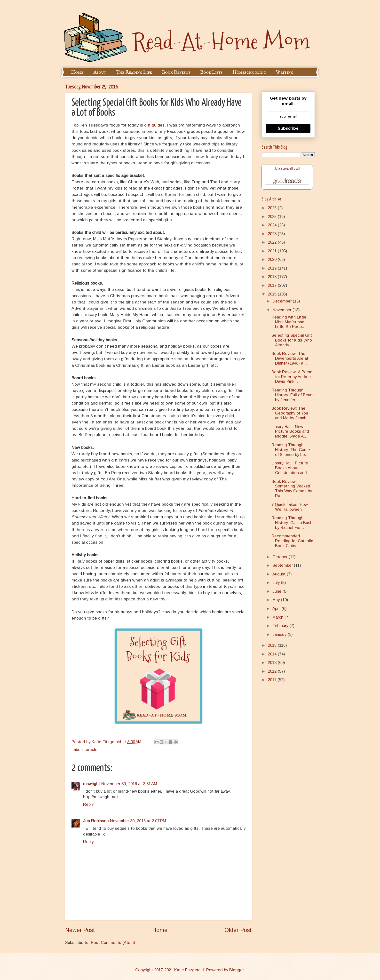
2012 (273, 671)
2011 (273, 680)
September (283, 565)
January (280, 634)
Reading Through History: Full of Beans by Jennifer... (293, 395)
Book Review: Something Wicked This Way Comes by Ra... (292, 489)
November (282, 310)
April (277, 609)
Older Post (238, 930)
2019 (273, 268)
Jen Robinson (96, 821)
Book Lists (211, 72)
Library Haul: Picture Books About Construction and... (291, 468)
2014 (273, 654)
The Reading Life (134, 72)
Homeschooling (249, 72)
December (283, 301)
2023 (273, 234)
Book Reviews (176, 72)
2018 (273, 277)
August (280, 574)
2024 (273, 225)
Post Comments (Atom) (113, 943)
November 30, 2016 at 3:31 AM (129, 784)
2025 (273, 217)
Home (77, 72)
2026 (273, 208)
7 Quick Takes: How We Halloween (290, 507)
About (100, 72)
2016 (273, 294)
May (277, 600)
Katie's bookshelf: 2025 (287, 169)
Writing (285, 72)
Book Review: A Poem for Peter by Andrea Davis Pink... (292, 377)
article (92, 750)
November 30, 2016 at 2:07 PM (138, 821)
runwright (91, 784)
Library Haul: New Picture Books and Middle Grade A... (290, 432)
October (281, 557)
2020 (273, 259)
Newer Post (80, 930)
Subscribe (288, 128)
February (281, 626)
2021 (273, 251)
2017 (273, 285)
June (277, 591)
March (278, 617)
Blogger (236, 970)
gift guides (154, 125)
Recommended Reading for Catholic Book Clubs (292, 541)
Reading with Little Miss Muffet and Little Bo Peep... (289, 322)
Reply (88, 804)
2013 (273, 663)
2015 (273, 645)
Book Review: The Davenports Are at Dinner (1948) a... (290, 358)
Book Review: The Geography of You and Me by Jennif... (291, 413)
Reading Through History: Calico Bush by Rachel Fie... (292, 523)
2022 (273, 242)
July (277, 583)
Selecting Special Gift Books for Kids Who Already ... (292, 340)
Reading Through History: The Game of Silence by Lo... (291, 450)
